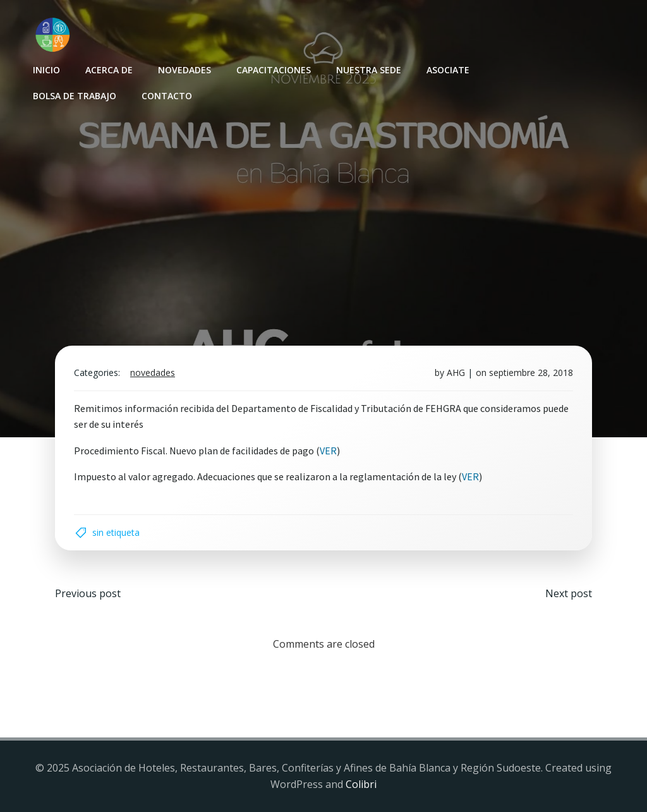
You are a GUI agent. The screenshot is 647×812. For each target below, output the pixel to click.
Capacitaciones (274, 70)
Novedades (184, 70)
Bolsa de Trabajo (75, 96)
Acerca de (109, 70)
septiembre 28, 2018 (531, 373)
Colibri (361, 784)
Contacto (167, 96)
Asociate (448, 70)
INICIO (46, 70)
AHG (456, 373)
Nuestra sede (369, 70)
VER (328, 451)
